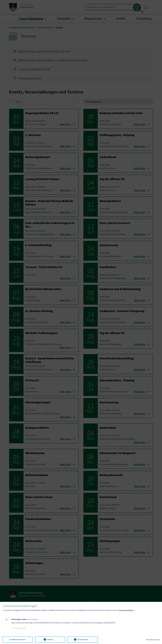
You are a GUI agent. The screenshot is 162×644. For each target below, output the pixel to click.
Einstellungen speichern (17, 639)
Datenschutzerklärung (126, 610)
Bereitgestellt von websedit (153, 639)
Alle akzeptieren (83, 639)
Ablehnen (50, 639)
